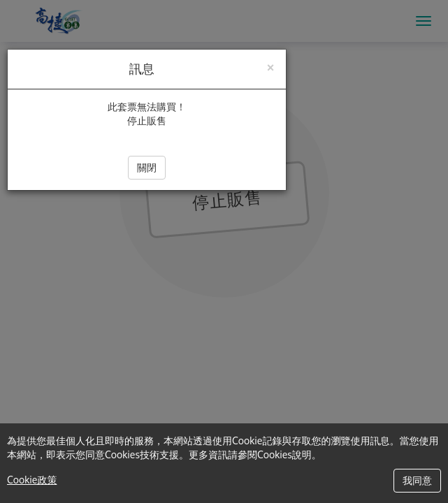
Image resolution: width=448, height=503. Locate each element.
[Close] (270, 66)
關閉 (147, 167)
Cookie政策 (32, 480)
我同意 (417, 480)
